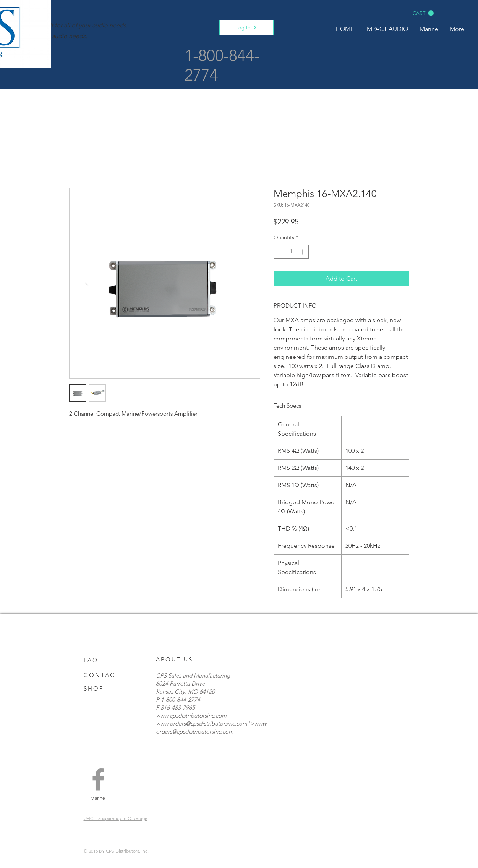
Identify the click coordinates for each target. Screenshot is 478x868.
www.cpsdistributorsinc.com (191, 716)
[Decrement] (280, 252)
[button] (423, 13)
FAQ (91, 660)
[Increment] (303, 252)
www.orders (171, 724)
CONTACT (102, 675)
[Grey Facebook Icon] (98, 779)
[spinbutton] (291, 252)
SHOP (94, 688)
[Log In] (246, 27)
